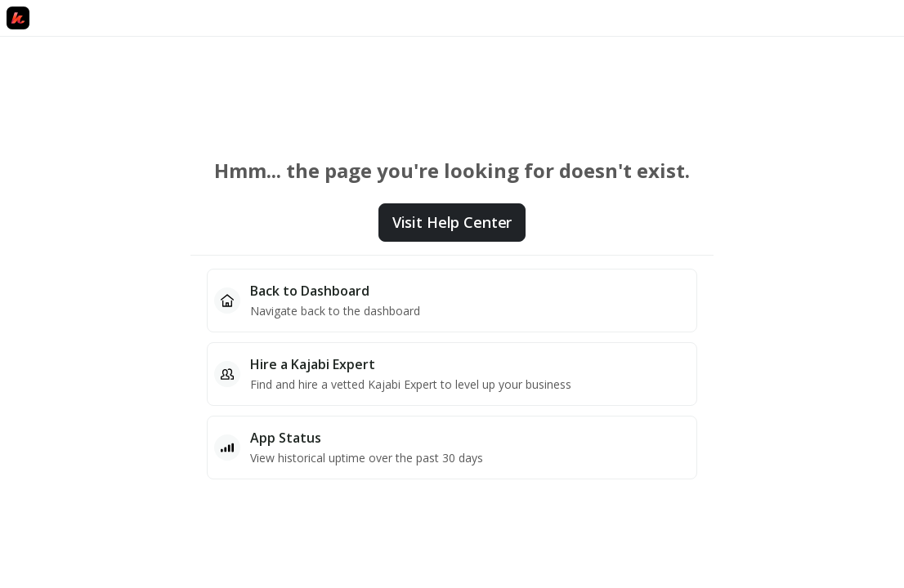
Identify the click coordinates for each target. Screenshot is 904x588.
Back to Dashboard (310, 291)
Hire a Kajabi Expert (313, 364)
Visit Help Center (452, 222)
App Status (286, 438)
